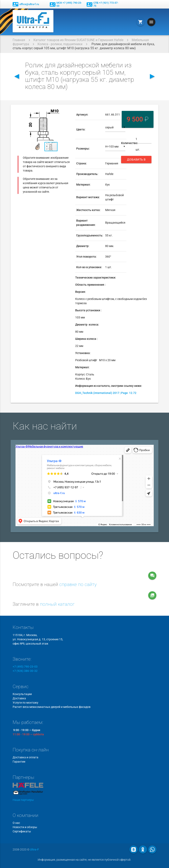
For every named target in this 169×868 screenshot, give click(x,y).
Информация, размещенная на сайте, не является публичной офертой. (84, 860)
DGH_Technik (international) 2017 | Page (106, 393)
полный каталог (57, 604)
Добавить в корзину (136, 161)
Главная (19, 40)
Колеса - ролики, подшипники (60, 44)
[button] (67, 113)
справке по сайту (78, 584)
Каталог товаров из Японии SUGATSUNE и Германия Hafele (78, 40)
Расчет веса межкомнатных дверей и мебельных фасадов (52, 707)
